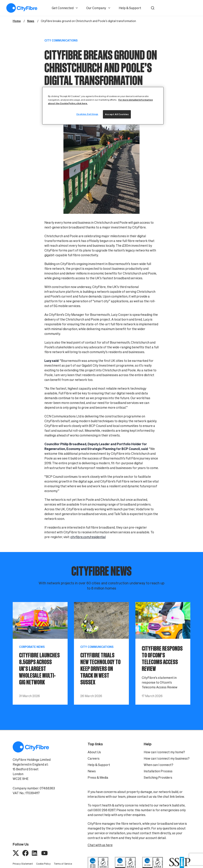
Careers (94, 758)
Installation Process (158, 771)
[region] (103, 106)
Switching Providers (158, 777)
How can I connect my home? (164, 752)
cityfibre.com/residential (88, 537)
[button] (153, 8)
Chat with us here (100, 845)
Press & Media (98, 777)
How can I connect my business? (167, 758)
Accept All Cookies (117, 114)
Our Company (99, 8)
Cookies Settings (87, 114)
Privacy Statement (23, 864)
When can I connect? (158, 765)
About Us (94, 752)
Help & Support (130, 8)
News (92, 771)
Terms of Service (63, 864)
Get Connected (65, 8)
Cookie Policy (43, 864)
